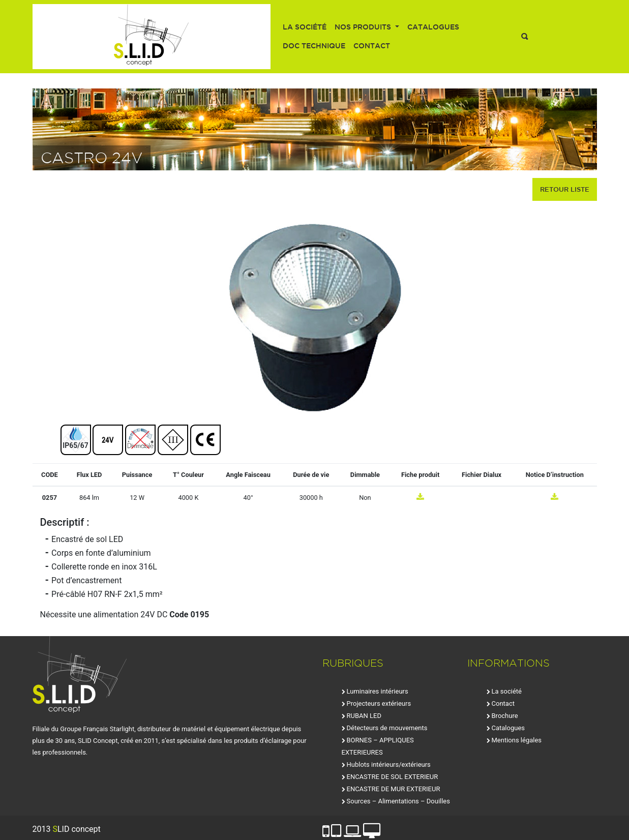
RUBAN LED (364, 716)
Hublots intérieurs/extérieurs (389, 764)
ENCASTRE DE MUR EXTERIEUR (394, 789)
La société (305, 27)
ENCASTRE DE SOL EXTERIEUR (393, 777)
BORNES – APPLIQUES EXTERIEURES (378, 746)
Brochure (505, 716)
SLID (152, 37)
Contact (372, 46)
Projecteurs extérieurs (379, 703)
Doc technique (314, 46)
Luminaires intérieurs (378, 691)
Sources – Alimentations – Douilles (398, 801)
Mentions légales (517, 740)
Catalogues (433, 27)
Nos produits (364, 27)
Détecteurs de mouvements (387, 728)
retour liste (565, 189)
